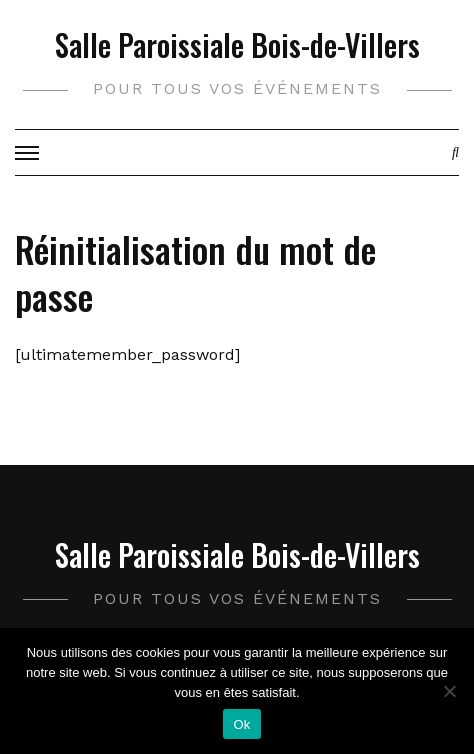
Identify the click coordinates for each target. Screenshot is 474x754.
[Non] (449, 691)
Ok (241, 724)
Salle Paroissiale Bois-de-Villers (237, 44)
